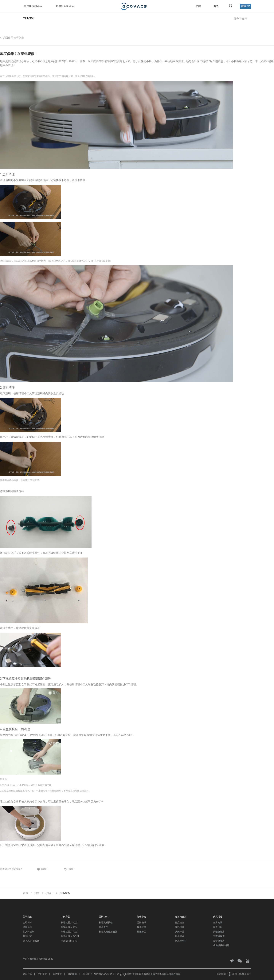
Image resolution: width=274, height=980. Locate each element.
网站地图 (72, 974)
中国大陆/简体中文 (240, 974)
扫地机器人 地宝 (69, 923)
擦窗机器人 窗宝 (69, 927)
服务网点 (180, 936)
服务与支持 (240, 18)
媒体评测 (142, 927)
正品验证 (180, 923)
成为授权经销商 (221, 945)
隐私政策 (27, 974)
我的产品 (180, 932)
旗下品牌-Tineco (31, 941)
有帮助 (42, 869)
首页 (25, 893)
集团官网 (221, 974)
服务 (216, 6)
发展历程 (27, 927)
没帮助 (69, 869)
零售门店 (218, 927)
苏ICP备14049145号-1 (105, 974)
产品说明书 (181, 941)
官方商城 (218, 923)
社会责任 (104, 927)
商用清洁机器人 (69, 941)
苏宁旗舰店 (219, 941)
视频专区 (142, 932)
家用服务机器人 (33, 6)
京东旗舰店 (219, 936)
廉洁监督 (57, 974)
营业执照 (87, 974)
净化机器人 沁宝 (69, 932)
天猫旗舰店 (219, 932)
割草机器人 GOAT (70, 936)
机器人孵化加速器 (108, 932)
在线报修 (180, 927)
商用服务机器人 (65, 6)
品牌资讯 (142, 923)
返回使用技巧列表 (13, 38)
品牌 (198, 6)
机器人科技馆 (106, 923)
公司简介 (27, 923)
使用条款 (42, 974)
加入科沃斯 (29, 932)
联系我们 (27, 936)
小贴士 (49, 893)
